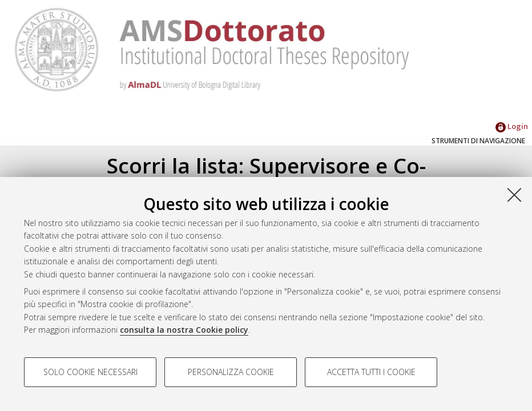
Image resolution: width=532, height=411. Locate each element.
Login (512, 126)
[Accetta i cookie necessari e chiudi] (514, 195)
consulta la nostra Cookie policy (184, 330)
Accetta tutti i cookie (371, 372)
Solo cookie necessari (90, 372)
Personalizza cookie (231, 372)
